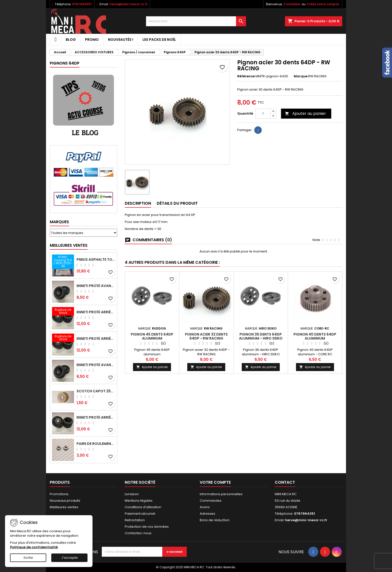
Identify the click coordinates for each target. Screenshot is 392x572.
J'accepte (69, 558)
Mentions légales (139, 501)
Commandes (211, 501)
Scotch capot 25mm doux (96, 391)
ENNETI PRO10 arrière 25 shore (96, 312)
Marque (301, 76)
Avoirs (205, 507)
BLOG (71, 40)
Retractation (135, 520)
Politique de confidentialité (34, 547)
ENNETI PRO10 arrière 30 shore (96, 339)
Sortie (28, 558)
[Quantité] (263, 114)
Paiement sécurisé (140, 514)
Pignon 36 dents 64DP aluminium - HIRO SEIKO (261, 336)
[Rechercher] (196, 21)
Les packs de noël (159, 40)
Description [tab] (138, 203)
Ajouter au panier (305, 113)
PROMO (92, 40)
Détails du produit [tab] (177, 203)
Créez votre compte (323, 4)
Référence (246, 76)
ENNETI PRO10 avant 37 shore (96, 286)
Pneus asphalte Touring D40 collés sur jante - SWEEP (96, 259)
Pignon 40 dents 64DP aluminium (315, 336)
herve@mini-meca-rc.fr (129, 4)
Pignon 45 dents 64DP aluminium (152, 336)
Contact (285, 482)
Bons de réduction (215, 520)
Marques (59, 222)
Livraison (132, 494)
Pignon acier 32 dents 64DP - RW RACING (206, 336)
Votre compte (215, 482)
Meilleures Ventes (69, 245)
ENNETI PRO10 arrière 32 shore (96, 417)
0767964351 (82, 4)
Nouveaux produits (65, 501)
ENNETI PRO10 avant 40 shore (96, 365)
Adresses (207, 514)
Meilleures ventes (64, 507)
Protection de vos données (147, 527)
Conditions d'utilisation (143, 507)
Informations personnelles (221, 494)
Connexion (292, 4)
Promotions (59, 494)
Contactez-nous (138, 533)
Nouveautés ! (121, 40)
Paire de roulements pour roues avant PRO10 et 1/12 (96, 444)
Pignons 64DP (65, 63)
